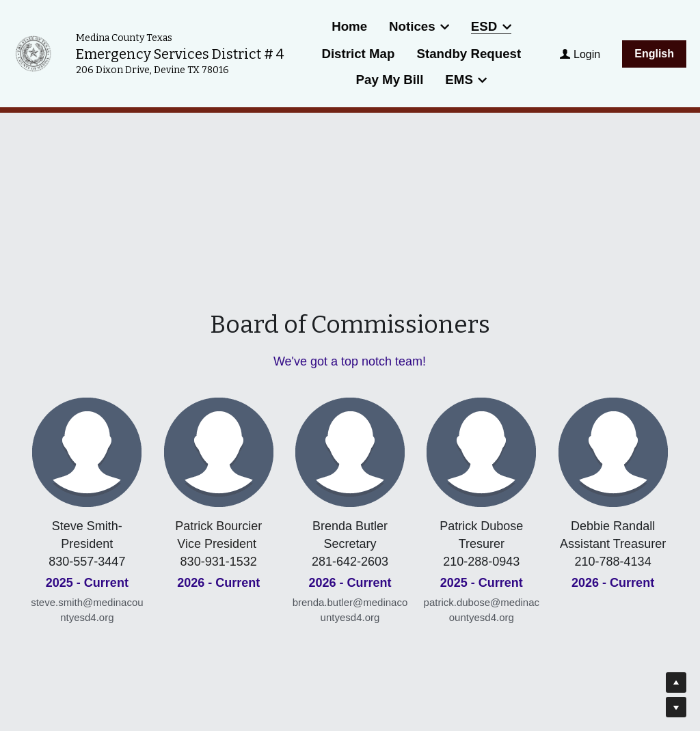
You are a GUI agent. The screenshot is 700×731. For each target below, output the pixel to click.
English (654, 54)
